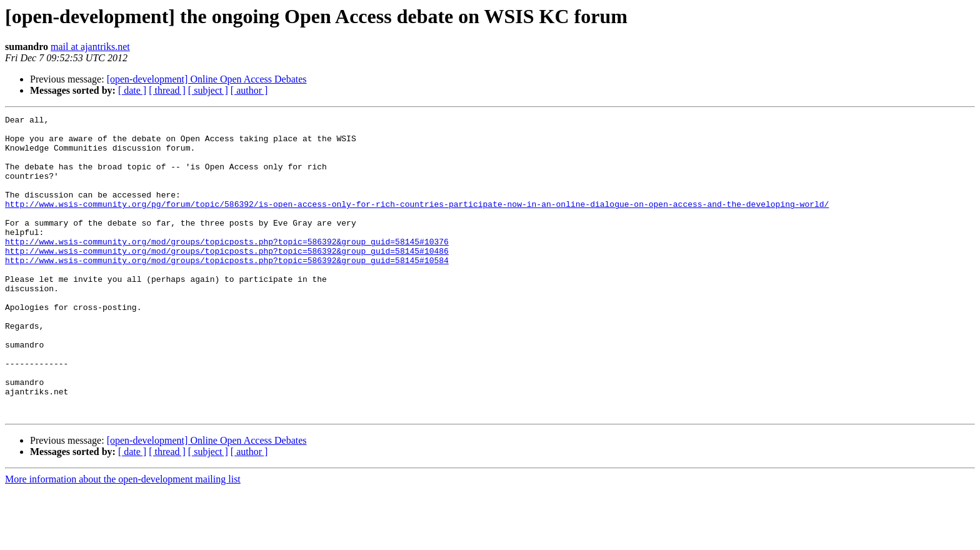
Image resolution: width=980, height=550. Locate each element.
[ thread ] (167, 90)
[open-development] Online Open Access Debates (207, 79)
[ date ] (132, 90)
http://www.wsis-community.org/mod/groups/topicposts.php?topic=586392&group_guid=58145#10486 (227, 279)
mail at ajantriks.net (90, 47)
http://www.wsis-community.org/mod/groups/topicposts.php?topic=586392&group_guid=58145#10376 (227, 267)
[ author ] (249, 90)
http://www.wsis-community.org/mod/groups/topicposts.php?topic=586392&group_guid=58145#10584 (227, 290)
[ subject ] (208, 90)
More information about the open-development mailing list (123, 539)
